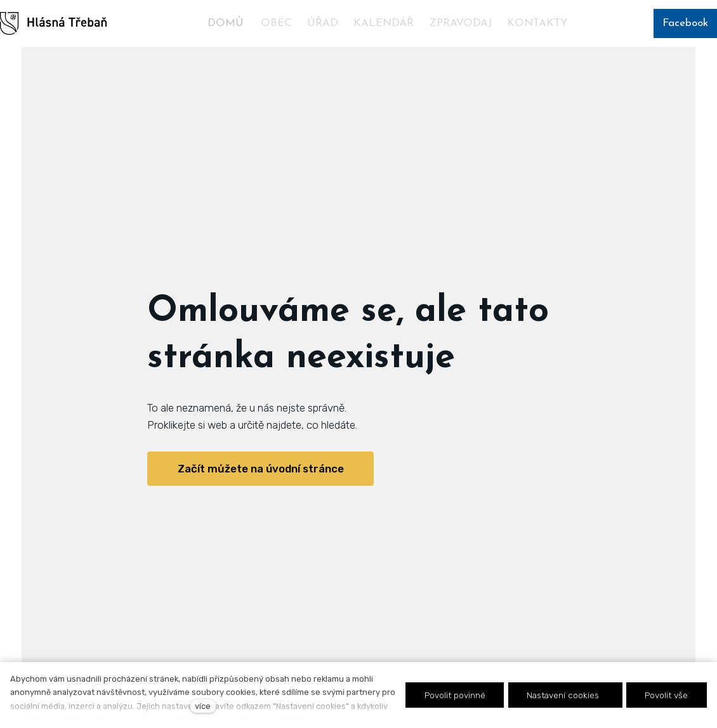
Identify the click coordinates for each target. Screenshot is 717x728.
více (203, 706)
